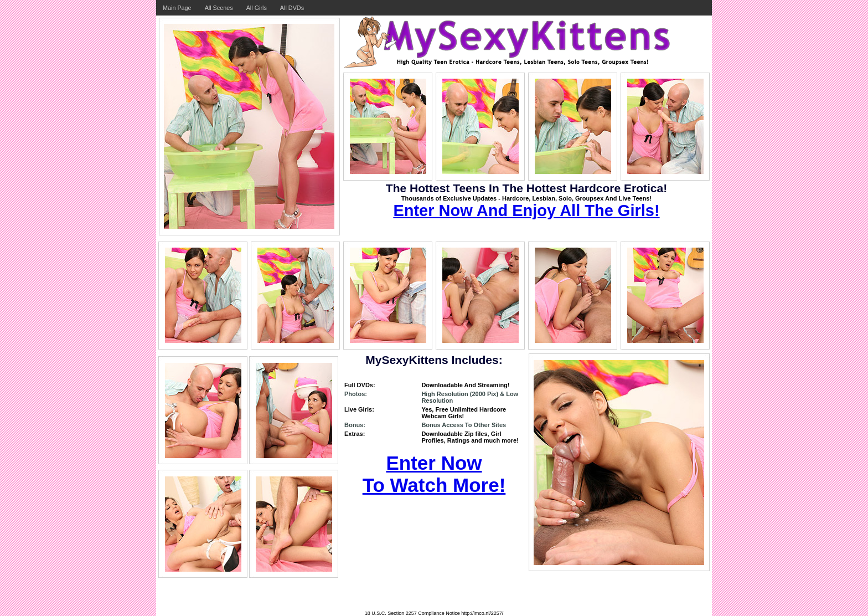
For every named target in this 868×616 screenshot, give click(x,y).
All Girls (257, 8)
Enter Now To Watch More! (434, 474)
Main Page (177, 8)
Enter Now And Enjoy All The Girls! (526, 211)
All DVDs (292, 8)
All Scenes (219, 8)
